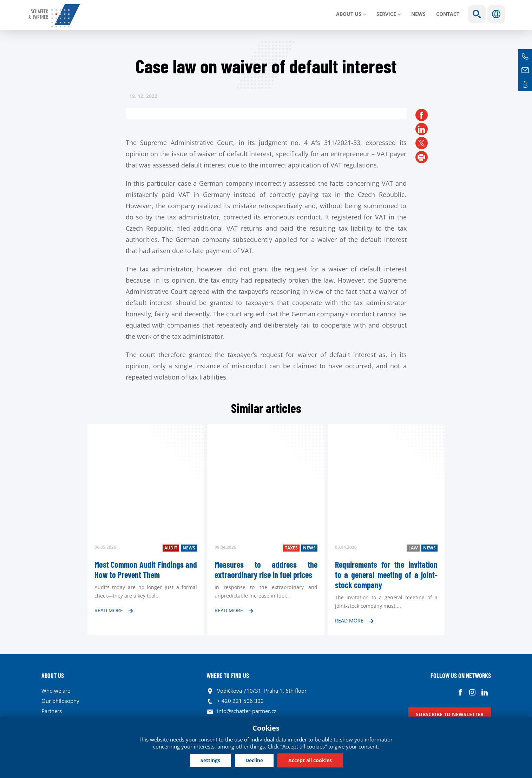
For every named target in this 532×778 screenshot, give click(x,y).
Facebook (460, 693)
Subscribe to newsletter (450, 714)
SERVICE (386, 14)
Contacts (525, 84)
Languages (496, 14)
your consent (202, 739)
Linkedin (485, 693)
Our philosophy (60, 701)
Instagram (472, 693)
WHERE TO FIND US (228, 675)
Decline (254, 760)
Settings (210, 760)
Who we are (56, 691)
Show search (477, 14)
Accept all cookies (310, 760)
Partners (52, 711)
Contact (448, 14)
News (418, 14)
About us (349, 14)
